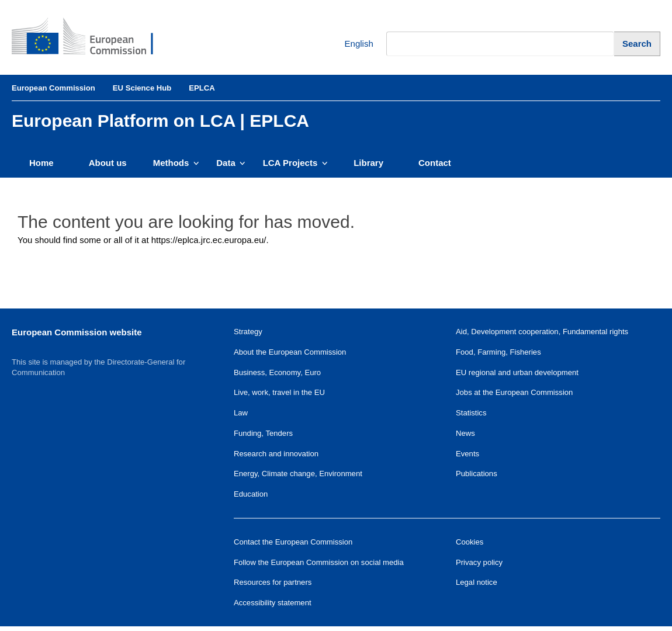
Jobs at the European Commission (514, 392)
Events (467, 454)
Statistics (471, 413)
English (350, 44)
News (465, 433)
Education (251, 494)
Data (231, 163)
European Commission (53, 88)
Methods (176, 163)
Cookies (470, 542)
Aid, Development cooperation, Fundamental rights (542, 332)
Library (368, 163)
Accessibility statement (273, 603)
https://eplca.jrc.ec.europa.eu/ (209, 240)
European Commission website (77, 332)
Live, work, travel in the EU (279, 392)
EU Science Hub (142, 88)
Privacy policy (479, 562)
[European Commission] (91, 37)
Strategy (248, 332)
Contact (435, 163)
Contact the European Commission (293, 542)
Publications (477, 474)
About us (108, 163)
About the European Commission (290, 352)
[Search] (637, 44)
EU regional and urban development (517, 372)
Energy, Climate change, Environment (298, 474)
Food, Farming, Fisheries (498, 352)
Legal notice (477, 582)
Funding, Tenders (263, 433)
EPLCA (202, 88)
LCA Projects (295, 163)
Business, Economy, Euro (277, 372)
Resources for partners (273, 582)
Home (41, 163)
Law (241, 413)
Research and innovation (276, 454)
